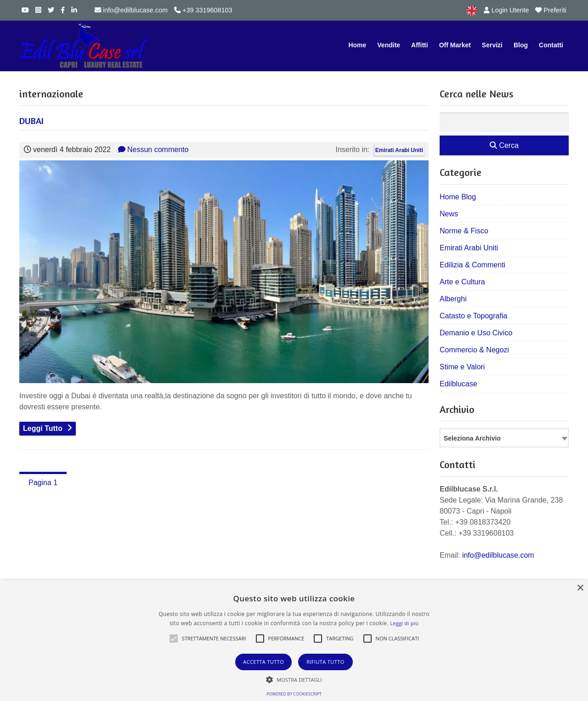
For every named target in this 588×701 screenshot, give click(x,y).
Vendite (389, 45)
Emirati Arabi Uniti (399, 150)
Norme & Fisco (464, 231)
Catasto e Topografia (473, 316)
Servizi (492, 45)
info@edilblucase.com (131, 10)
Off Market (455, 45)
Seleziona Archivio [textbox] (472, 438)
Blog (521, 45)
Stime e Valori (462, 367)
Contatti (551, 45)
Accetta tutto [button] (263, 662)
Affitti (420, 45)
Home (357, 45)
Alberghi (453, 299)
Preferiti (551, 10)
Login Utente (506, 10)
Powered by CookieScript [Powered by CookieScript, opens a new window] (294, 694)
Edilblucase (458, 384)
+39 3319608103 (203, 10)
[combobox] (504, 438)
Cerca (504, 145)
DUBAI (31, 121)
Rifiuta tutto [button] (325, 662)
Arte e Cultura (462, 282)
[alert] (294, 641)
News (449, 214)
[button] (174, 639)
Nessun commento (153, 150)
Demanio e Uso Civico (476, 333)
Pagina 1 (43, 483)
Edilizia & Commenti (472, 265)
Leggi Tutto (43, 428)
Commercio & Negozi (474, 350)
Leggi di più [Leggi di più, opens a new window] (404, 623)
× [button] (580, 588)
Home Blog (458, 197)
